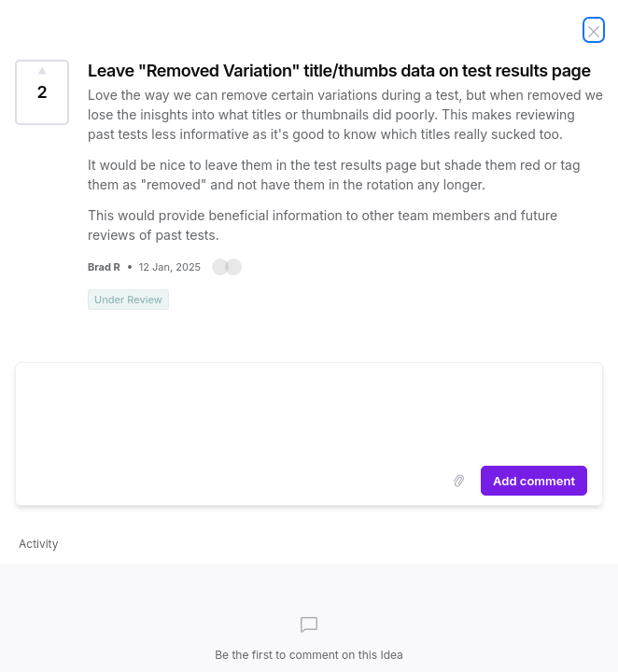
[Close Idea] (594, 30)
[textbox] (309, 411)
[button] (227, 267)
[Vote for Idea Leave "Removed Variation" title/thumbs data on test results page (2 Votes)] (42, 92)
